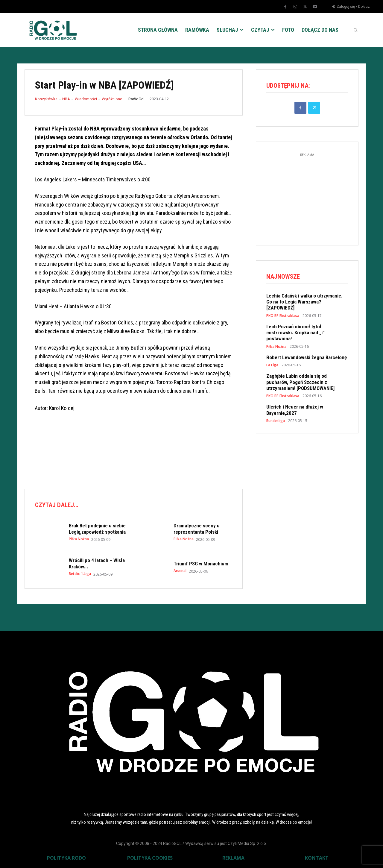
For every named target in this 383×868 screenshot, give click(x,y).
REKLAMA (233, 858)
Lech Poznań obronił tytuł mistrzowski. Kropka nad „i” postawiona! (295, 333)
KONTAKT (317, 858)
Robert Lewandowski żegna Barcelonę (307, 357)
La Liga (272, 365)
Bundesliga (276, 421)
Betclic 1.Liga (80, 574)
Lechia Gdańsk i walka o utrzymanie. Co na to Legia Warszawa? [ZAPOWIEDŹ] (304, 302)
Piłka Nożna (79, 539)
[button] (355, 30)
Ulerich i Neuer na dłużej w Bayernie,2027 (295, 410)
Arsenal (180, 571)
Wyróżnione (112, 99)
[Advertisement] (133, 459)
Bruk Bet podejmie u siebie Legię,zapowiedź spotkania (97, 529)
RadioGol (136, 99)
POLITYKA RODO (66, 858)
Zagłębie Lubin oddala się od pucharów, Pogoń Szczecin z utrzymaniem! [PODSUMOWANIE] (300, 382)
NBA (66, 99)
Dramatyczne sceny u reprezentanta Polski (197, 529)
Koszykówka (46, 99)
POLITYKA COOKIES (150, 858)
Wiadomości (86, 99)
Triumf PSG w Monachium (201, 564)
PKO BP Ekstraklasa (283, 316)
